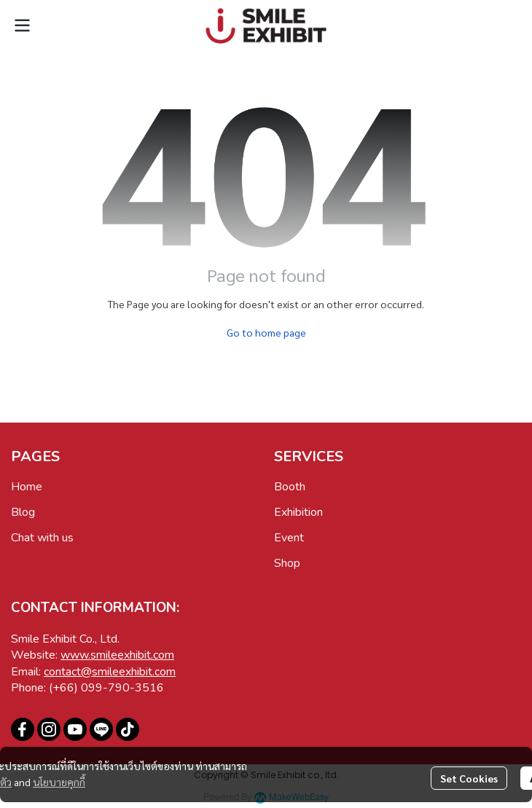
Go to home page (266, 332)
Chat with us (42, 538)
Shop (287, 563)
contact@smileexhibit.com (110, 672)
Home (27, 487)
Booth (290, 487)
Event (289, 538)
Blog (23, 512)
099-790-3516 (122, 688)
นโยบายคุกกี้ (59, 782)
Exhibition (298, 512)
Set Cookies (469, 778)
